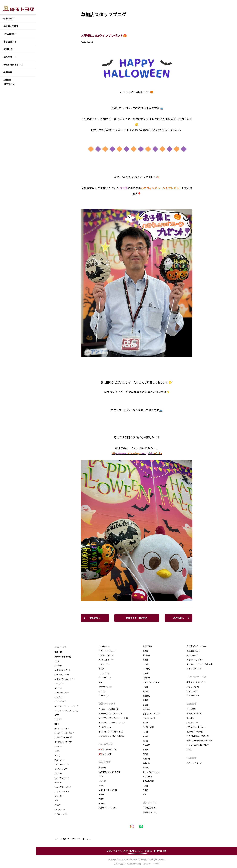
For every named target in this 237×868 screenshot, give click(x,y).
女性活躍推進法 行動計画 (198, 736)
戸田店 (145, 754)
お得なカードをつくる (196, 682)
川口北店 (146, 669)
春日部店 (146, 655)
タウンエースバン (62, 791)
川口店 (145, 664)
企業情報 (7, 80)
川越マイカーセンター (152, 682)
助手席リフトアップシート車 (110, 714)
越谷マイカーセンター (152, 714)
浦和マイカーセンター (108, 808)
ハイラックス (60, 809)
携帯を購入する (193, 695)
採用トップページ (194, 763)
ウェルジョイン (105, 727)
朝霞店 (101, 785)
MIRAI (57, 724)
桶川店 (145, 651)
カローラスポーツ (62, 778)
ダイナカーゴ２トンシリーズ (66, 711)
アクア (57, 661)
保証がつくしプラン (195, 660)
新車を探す (60, 647)
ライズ (57, 756)
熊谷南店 (147, 696)
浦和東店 (102, 803)
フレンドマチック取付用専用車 (111, 736)
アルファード (60, 760)
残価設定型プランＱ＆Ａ (197, 646)
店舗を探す (105, 762)
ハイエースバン (61, 814)
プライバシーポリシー (196, 727)
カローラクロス (105, 678)
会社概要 (190, 718)
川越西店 (146, 678)
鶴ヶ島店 (146, 745)
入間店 (101, 794)
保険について (192, 691)
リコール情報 (60, 839)
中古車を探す (106, 744)
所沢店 (145, 749)
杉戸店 (145, 732)
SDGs (189, 749)
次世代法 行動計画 (195, 732)
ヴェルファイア (61, 769)
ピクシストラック (106, 660)
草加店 (145, 736)
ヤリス (101, 669)
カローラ (58, 773)
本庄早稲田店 (148, 781)
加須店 (145, 660)
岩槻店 (101, 799)
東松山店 (146, 763)
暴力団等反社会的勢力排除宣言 (200, 740)
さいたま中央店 (149, 718)
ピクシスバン (104, 664)
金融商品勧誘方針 (194, 713)
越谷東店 (146, 709)
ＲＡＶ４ (58, 782)
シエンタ (58, 688)
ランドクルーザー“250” (65, 733)
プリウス (58, 719)
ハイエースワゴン (62, 764)
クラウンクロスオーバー (64, 679)
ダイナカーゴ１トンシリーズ (66, 706)
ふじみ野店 (147, 776)
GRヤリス (103, 691)
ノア (56, 800)
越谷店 (145, 705)
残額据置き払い (193, 651)
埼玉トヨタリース (194, 669)
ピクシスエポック (106, 655)
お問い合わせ (9, 84)
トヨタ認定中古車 (108, 749)
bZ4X (101, 682)
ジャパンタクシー (62, 692)
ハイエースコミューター (108, 651)
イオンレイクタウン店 (108, 790)
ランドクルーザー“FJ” (63, 742)
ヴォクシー (59, 796)
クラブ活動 (191, 709)
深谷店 (145, 767)
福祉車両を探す (107, 704)
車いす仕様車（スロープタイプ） (112, 722)
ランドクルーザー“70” (64, 737)
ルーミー (58, 746)
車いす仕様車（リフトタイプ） (111, 732)
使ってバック (192, 655)
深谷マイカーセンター (152, 772)
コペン (57, 751)
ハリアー (58, 805)
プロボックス (104, 646)
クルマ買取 (105, 754)
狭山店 (145, 722)
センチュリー (60, 697)
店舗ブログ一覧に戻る (137, 618)
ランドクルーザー (62, 729)
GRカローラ (103, 696)
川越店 (145, 673)
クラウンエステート (63, 670)
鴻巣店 (145, 700)
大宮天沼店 (147, 646)
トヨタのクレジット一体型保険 (200, 664)
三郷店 (145, 786)
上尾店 (101, 776)
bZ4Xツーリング (105, 687)
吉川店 (145, 790)
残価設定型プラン (150, 812)
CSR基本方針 (192, 722)
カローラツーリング (63, 787)
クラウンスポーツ (62, 674)
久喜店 (145, 687)
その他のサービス (196, 677)
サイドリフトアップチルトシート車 (113, 718)
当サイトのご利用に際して (198, 745)
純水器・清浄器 (193, 687)
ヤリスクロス (104, 673)
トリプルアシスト (150, 808)
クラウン (58, 666)
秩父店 (145, 741)
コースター (59, 684)
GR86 (57, 715)
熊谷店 (145, 691)
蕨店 (144, 794)
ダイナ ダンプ (60, 702)
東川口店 (146, 759)
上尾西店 (102, 781)
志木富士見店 (148, 727)
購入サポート (150, 803)
